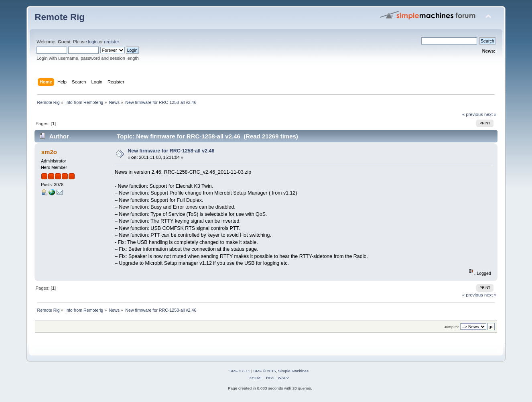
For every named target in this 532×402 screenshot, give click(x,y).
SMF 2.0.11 (240, 371)
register (111, 42)
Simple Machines (293, 371)
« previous (473, 114)
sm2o (49, 152)
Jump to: (452, 327)
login (93, 42)
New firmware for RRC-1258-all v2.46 (171, 151)
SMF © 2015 (265, 371)
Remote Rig (60, 17)
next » (490, 114)
